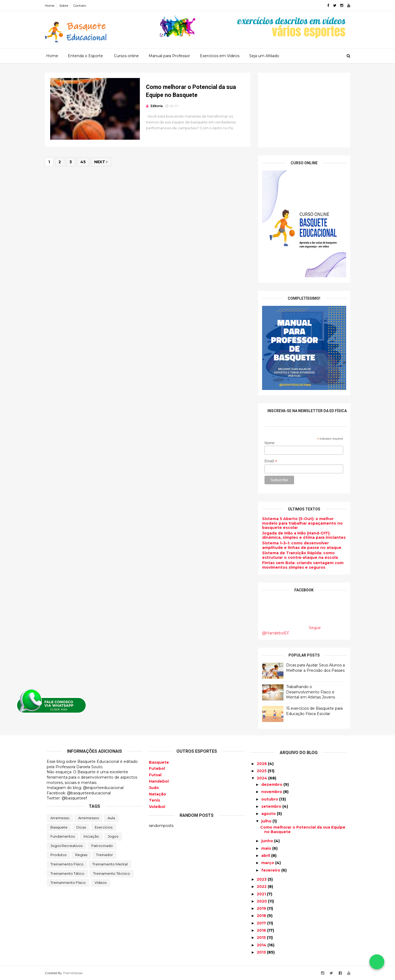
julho (267, 821)
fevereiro (271, 870)
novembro (272, 792)
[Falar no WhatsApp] (377, 962)
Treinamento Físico (67, 864)
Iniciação (91, 836)
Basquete (59, 827)
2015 (262, 938)
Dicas (81, 827)
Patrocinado (102, 845)
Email (269, 461)
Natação (157, 794)
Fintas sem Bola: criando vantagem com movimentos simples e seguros (301, 565)
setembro (272, 806)
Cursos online (126, 56)
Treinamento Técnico (112, 873)
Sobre (66, 5)
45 (85, 163)
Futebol (157, 768)
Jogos (113, 836)
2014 (262, 945)
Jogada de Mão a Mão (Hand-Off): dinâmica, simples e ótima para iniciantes (302, 535)
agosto (269, 814)
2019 (262, 908)
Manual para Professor (169, 56)
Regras (81, 855)
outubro (270, 799)
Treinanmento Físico (68, 883)
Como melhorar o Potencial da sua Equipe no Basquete (303, 829)
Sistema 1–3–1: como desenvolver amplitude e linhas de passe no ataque (300, 545)
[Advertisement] (302, 110)
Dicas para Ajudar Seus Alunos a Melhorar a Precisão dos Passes (314, 668)
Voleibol (157, 807)
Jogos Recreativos (66, 845)
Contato (81, 5)
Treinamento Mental (110, 864)
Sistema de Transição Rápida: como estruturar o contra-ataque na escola (298, 555)
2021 (262, 894)
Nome (268, 443)
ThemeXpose (74, 973)
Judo (154, 788)
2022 (262, 887)
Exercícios (104, 827)
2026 (262, 763)
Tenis (155, 800)
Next (103, 163)
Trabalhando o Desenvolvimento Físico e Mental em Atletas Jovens (309, 692)
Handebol (159, 781)
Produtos (58, 855)
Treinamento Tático (67, 873)
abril (266, 856)
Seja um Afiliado (264, 56)
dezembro (272, 784)
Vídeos (100, 883)
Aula (111, 818)
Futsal (155, 775)
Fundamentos (63, 836)
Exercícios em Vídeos (220, 56)
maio (267, 848)
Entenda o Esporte (85, 56)
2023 (262, 879)
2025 (262, 771)
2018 (262, 916)
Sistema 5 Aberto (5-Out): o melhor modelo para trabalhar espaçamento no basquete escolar (301, 523)
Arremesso (60, 818)
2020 (262, 901)
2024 (262, 778)
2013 (262, 952)
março (268, 863)
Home (51, 5)
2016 (262, 930)
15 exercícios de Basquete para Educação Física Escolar (313, 711)
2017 (262, 923)
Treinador (104, 855)
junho (268, 841)
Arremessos (88, 818)
